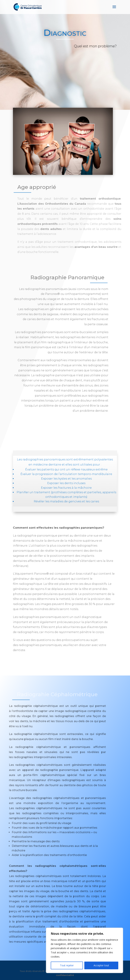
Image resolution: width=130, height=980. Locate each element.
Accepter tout (101, 965)
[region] (85, 950)
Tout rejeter (67, 965)
